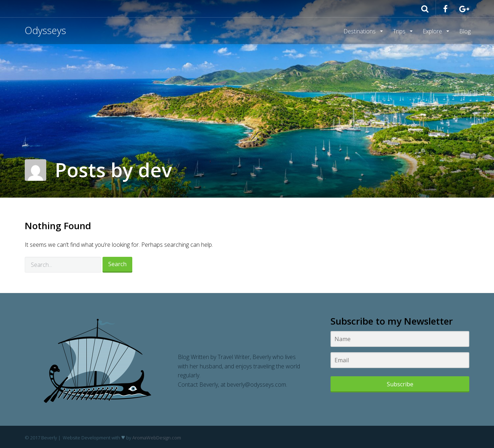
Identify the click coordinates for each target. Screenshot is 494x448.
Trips (400, 31)
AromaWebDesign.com (157, 438)
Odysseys (45, 30)
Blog (465, 31)
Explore (433, 31)
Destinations (360, 31)
